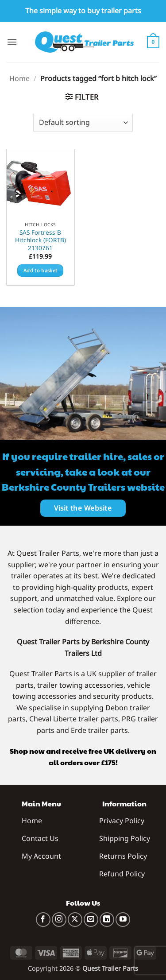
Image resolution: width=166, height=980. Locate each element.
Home (19, 78)
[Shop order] (83, 123)
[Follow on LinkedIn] (107, 920)
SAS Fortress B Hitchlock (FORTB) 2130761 (41, 240)
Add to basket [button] (40, 270)
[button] (12, 42)
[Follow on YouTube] (123, 920)
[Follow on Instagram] (59, 920)
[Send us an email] (91, 920)
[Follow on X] (75, 920)
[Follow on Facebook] (43, 920)
